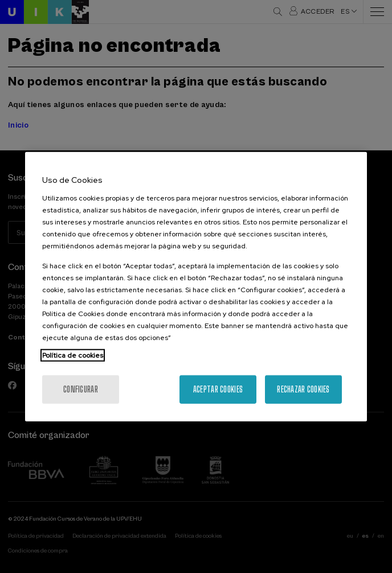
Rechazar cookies (303, 389)
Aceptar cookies (218, 389)
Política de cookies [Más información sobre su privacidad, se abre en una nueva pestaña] (73, 355)
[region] (196, 287)
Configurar (81, 389)
